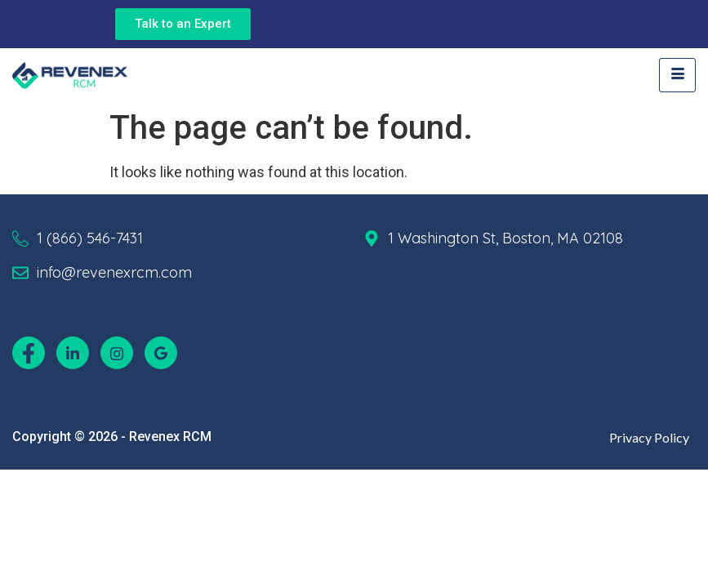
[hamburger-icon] (677, 75)
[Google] (161, 353)
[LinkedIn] (73, 353)
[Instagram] (117, 353)
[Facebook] (29, 353)
